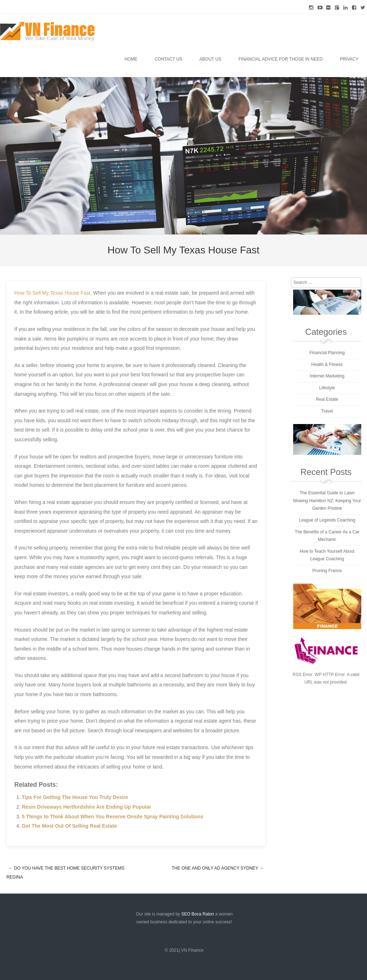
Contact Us (168, 59)
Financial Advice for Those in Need (280, 59)
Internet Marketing (327, 376)
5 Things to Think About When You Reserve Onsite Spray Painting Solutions (113, 817)
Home (131, 59)
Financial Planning (327, 353)
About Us (210, 59)
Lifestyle (327, 388)
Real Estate (327, 399)
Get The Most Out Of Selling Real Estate (69, 826)
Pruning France (327, 571)
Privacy (349, 59)
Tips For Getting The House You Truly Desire (75, 797)
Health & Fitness (327, 365)
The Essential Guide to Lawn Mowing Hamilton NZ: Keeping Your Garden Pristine (327, 501)
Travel (327, 411)
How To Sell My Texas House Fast (52, 293)
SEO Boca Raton (198, 914)
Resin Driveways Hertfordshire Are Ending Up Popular (86, 807)
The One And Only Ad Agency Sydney (218, 868)
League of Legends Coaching (327, 520)
